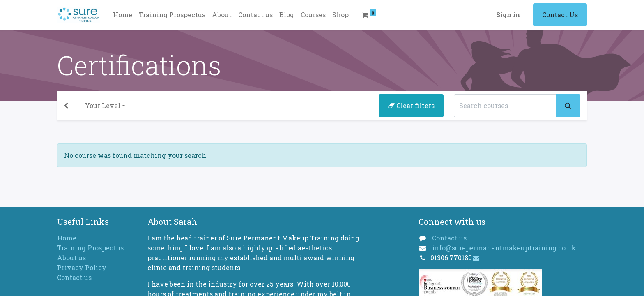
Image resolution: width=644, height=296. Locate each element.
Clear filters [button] (411, 105)
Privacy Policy (82, 267)
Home (67, 238)
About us (71, 258)
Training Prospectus (90, 248)
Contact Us (560, 15)
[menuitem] (123, 15)
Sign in (508, 15)
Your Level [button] (103, 105)
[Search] (568, 106)
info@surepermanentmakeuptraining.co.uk (504, 248)
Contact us (74, 277)
